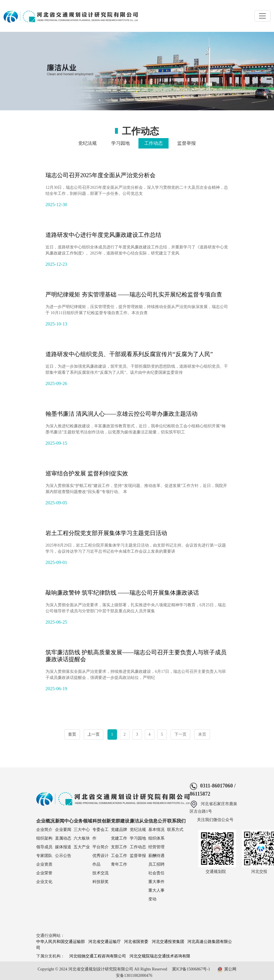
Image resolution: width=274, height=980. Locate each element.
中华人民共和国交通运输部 (61, 942)
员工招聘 (156, 864)
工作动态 (154, 143)
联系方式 (175, 830)
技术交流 (101, 873)
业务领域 (83, 821)
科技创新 (102, 821)
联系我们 (176, 821)
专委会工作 (101, 834)
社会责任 (156, 873)
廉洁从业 (139, 821)
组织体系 (156, 838)
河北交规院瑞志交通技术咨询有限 (160, 956)
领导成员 (44, 847)
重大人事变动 (156, 895)
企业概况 (45, 821)
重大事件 (156, 882)
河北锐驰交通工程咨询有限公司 (98, 956)
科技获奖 (101, 882)
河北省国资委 (136, 942)
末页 (202, 734)
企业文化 (44, 882)
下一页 (180, 734)
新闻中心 (64, 821)
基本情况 (156, 830)
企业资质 (44, 864)
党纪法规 (87, 143)
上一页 (94, 734)
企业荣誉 (44, 873)
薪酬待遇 (156, 856)
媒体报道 (63, 847)
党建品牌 (119, 830)
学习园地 (120, 143)
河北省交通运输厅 (105, 942)
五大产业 (82, 847)
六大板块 (82, 838)
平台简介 (101, 847)
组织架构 (44, 838)
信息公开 (158, 821)
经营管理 (156, 847)
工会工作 (119, 856)
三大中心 (82, 830)
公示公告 (63, 856)
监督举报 (187, 143)
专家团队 (44, 856)
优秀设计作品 (101, 860)
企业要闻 (63, 830)
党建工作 (119, 838)
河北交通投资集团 (168, 942)
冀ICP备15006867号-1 (191, 969)
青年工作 (119, 864)
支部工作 (119, 847)
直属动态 (63, 838)
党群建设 (120, 821)
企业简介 (44, 830)
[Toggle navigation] (262, 16)
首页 (72, 734)
